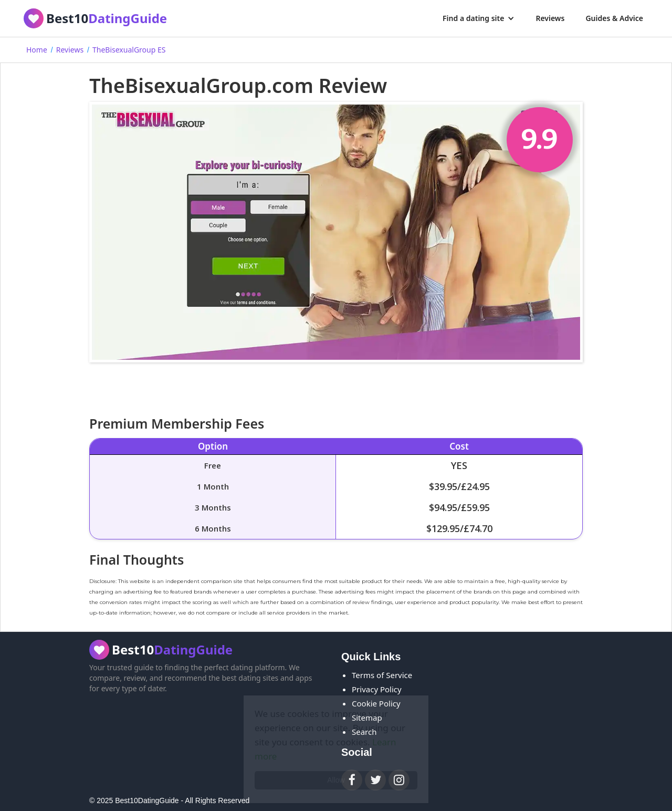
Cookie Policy (376, 703)
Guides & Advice (614, 18)
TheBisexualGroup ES (129, 50)
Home (37, 50)
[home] (95, 18)
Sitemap (367, 718)
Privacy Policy (377, 689)
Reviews (550, 18)
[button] (479, 18)
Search (364, 732)
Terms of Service (382, 675)
